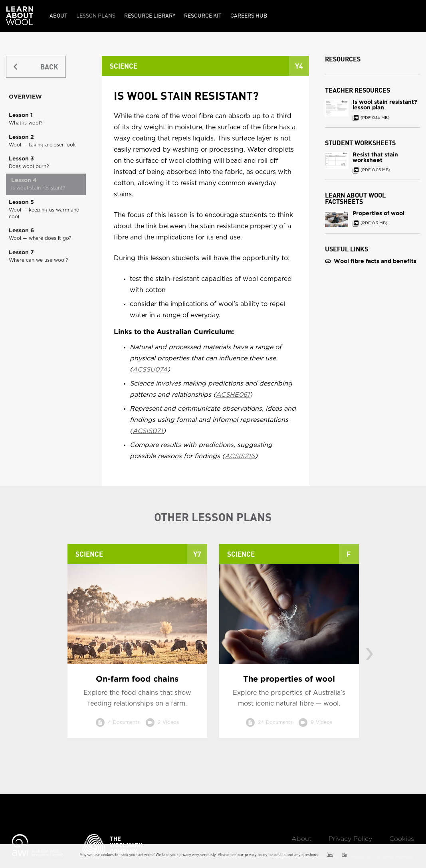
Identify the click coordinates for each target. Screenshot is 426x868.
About (58, 15)
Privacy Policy (350, 839)
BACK (49, 66)
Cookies (402, 839)
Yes (330, 854)
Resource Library (150, 15)
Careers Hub (249, 15)
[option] (137, 647)
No (345, 854)
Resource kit (203, 15)
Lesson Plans (96, 15)
